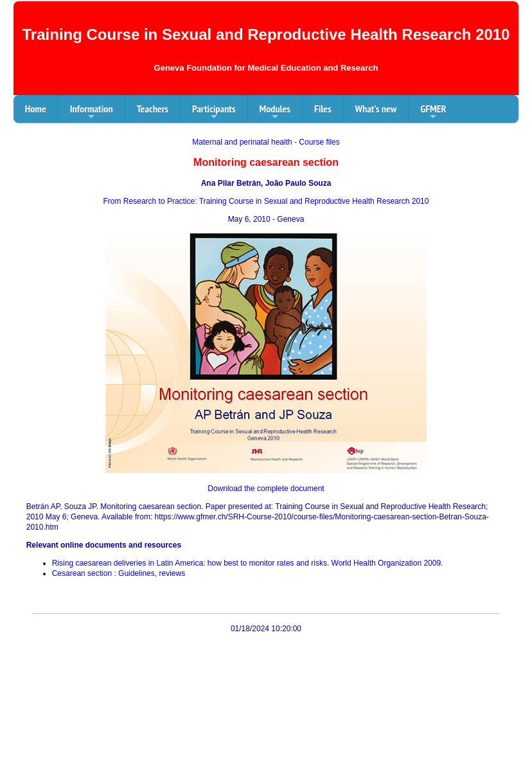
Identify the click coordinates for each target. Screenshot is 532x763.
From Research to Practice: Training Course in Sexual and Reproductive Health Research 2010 (266, 201)
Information (92, 112)
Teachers (153, 109)
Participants (214, 112)
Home (36, 109)
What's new (376, 109)
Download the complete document (266, 489)
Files (323, 109)
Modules (275, 112)
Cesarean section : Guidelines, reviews (119, 573)
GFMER (433, 112)
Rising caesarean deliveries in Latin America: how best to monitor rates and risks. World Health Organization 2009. (248, 563)
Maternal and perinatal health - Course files (266, 142)
